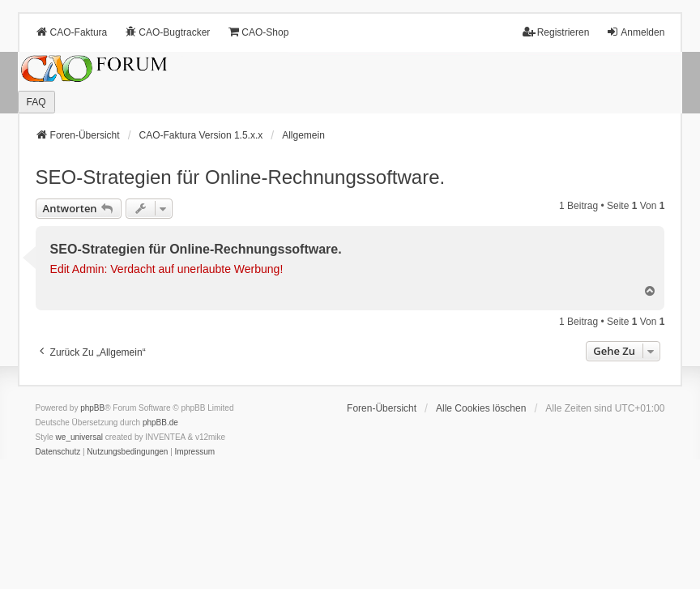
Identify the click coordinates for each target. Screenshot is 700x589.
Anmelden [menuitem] (635, 32)
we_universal (79, 437)
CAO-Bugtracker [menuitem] (167, 32)
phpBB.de (160, 423)
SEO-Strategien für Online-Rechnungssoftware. (241, 177)
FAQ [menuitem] (36, 102)
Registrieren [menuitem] (556, 32)
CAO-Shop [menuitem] (258, 32)
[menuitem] (58, 452)
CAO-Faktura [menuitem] (72, 32)
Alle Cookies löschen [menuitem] (481, 408)
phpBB (92, 408)
